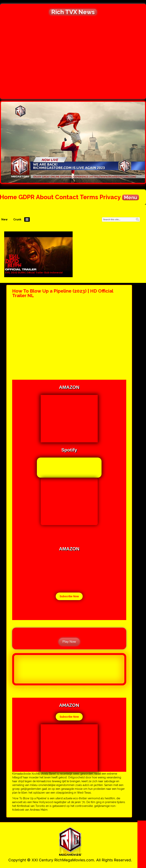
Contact (67, 197)
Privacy (110, 197)
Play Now (69, 642)
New (4, 219)
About (45, 197)
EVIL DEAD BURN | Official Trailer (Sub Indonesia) (34, 273)
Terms (89, 197)
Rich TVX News (73, 12)
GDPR (27, 197)
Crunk (17, 219)
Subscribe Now (69, 596)
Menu (131, 197)
